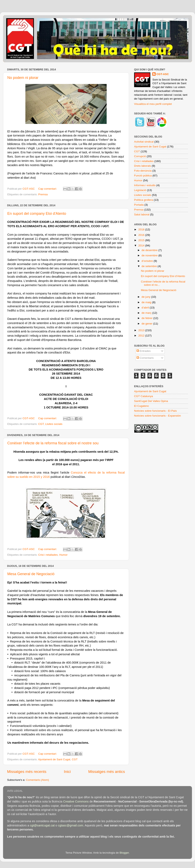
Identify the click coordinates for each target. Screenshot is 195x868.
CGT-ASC (163, 74)
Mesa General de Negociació (31, 574)
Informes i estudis (145, 185)
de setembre (150, 266)
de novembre (150, 255)
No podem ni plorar (23, 78)
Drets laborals (142, 166)
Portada (139, 205)
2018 (142, 229)
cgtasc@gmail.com (70, 825)
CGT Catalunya (144, 396)
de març (147, 313)
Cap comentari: (48, 189)
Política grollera (144, 200)
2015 (142, 240)
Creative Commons (76, 801)
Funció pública (143, 176)
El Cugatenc (142, 406)
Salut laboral (142, 214)
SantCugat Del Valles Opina (151, 401)
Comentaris (145, 358)
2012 (142, 336)
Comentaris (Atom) (37, 780)
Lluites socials (54, 424)
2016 (142, 235)
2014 (142, 245)
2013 (142, 330)
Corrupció (140, 156)
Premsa (43, 194)
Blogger (124, 853)
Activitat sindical (144, 142)
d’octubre (148, 261)
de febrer (147, 318)
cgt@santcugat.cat (42, 825)
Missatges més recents (27, 772)
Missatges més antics (107, 772)
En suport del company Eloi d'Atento (37, 214)
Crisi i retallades (48, 555)
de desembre (150, 250)
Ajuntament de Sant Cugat (54, 759)
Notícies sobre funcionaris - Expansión (157, 416)
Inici (67, 772)
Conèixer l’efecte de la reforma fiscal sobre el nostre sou (53, 443)
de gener (147, 324)
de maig (147, 302)
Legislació (140, 190)
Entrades (144, 351)
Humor (63, 555)
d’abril (146, 308)
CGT (41, 424)
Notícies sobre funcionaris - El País (155, 411)
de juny (146, 297)
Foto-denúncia (143, 171)
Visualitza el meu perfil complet (153, 104)
